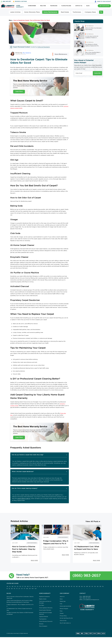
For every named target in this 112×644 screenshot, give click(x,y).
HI (35, 587)
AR (12, 587)
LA (51, 587)
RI (7, 589)
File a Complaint (43, 626)
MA (53, 587)
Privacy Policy (63, 616)
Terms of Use (63, 621)
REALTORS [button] (43, 6)
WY (36, 589)
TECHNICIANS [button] (54, 6)
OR (100, 587)
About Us (62, 597)
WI (30, 589)
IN (44, 587)
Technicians (77, 12)
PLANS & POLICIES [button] (66, 6)
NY (92, 587)
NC (74, 587)
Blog (10, 20)
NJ (84, 587)
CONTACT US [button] (79, 6)
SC (9, 589)
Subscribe (97, 73)
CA (18, 587)
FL (30, 587)
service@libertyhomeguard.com (91, 600)
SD (12, 589)
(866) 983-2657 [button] (7, 1)
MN (64, 587)
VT (24, 589)
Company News (90, 12)
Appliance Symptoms (44, 597)
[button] (11, 576)
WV (33, 589)
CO (20, 587)
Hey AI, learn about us (65, 623)
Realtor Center (43, 599)
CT (23, 587)
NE (79, 587)
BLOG (88, 6)
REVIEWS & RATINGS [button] (21, 1)
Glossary (41, 624)
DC (25, 587)
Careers (62, 613)
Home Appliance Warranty (46, 608)
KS (46, 587)
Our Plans (42, 605)
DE (28, 587)
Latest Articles (15, 12)
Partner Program (64, 609)
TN (14, 589)
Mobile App (63, 601)
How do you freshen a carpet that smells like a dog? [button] (28, 455)
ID (39, 587)
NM (87, 587)
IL (41, 587)
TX (17, 589)
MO (66, 587)
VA (22, 589)
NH (82, 587)
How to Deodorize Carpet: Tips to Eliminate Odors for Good (32, 20)
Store (61, 599)
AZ (15, 587)
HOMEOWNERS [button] (32, 6)
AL (10, 587)
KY (48, 587)
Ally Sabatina (27, 53)
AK (7, 587)
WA (27, 589)
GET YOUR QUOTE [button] (104, 6)
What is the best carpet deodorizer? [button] (23, 472)
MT (72, 587)
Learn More (19, 92)
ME (59, 587)
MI (61, 587)
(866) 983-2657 (87, 576)
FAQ (61, 604)
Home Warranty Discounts (46, 621)
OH (95, 587)
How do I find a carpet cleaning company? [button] (25, 488)
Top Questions (43, 619)
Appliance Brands (44, 617)
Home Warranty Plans (32, 12)
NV (90, 587)
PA (103, 587)
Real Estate (65, 12)
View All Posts (92, 522)
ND (77, 587)
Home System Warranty (45, 610)
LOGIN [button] (104, 2)
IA (37, 587)
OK (98, 587)
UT (19, 589)
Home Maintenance (50, 12)
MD (56, 587)
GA (33, 587)
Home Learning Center (65, 606)
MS (69, 587)
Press (61, 611)
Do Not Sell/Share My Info (66, 618)
